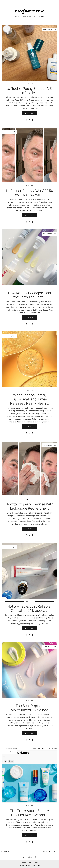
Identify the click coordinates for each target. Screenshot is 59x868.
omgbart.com (30, 11)
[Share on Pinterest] (32, 120)
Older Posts (8, 851)
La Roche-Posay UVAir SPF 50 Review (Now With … (29, 193)
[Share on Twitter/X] (30, 120)
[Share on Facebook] (27, 120)
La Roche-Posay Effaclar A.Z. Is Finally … (29, 91)
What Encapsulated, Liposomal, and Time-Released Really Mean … (29, 399)
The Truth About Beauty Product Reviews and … (29, 813)
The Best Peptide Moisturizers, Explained (30, 708)
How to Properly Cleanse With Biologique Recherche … (29, 506)
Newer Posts (50, 851)
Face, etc (30, 84)
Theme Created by (29, 865)
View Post (29, 113)
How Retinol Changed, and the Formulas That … (30, 295)
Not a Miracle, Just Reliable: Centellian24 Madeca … (29, 608)
